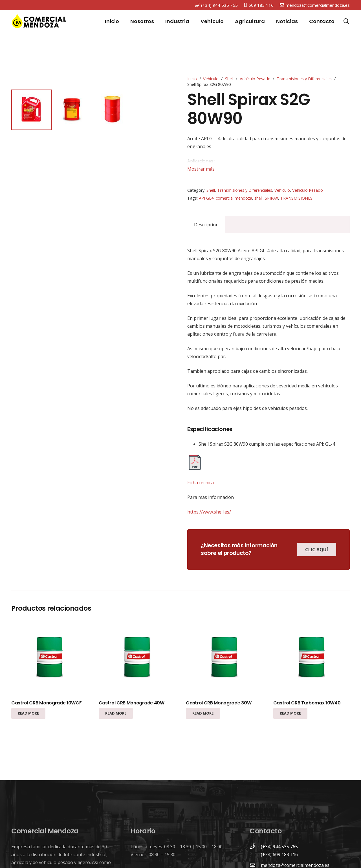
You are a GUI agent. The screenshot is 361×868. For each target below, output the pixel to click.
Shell (229, 79)
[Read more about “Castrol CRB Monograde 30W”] (203, 713)
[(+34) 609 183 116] (255, 854)
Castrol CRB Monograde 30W (219, 703)
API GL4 (206, 198)
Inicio (192, 79)
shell (258, 198)
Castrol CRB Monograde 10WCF (46, 703)
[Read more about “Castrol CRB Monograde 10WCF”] (28, 713)
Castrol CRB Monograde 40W (132, 703)
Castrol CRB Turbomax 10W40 (307, 703)
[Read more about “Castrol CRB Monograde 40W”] (116, 713)
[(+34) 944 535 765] (255, 847)
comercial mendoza (234, 198)
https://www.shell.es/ (209, 512)
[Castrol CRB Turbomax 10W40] (312, 658)
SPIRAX (271, 198)
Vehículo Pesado (255, 79)
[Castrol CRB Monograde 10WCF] (49, 658)
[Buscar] (346, 22)
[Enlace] (39, 21)
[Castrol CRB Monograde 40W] (137, 658)
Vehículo (211, 79)
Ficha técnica (201, 483)
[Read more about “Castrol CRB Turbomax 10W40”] (290, 713)
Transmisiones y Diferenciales (304, 79)
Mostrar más (201, 169)
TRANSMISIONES (296, 198)
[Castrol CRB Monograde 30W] (224, 658)
